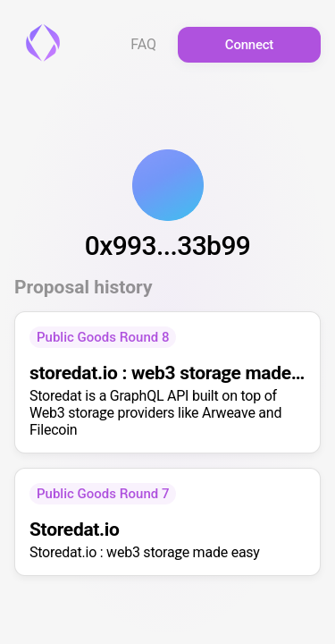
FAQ (143, 45)
